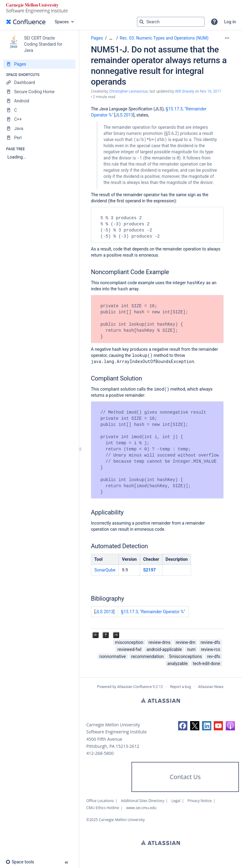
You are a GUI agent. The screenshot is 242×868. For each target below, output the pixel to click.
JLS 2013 (124, 115)
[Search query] (171, 22)
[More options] (227, 38)
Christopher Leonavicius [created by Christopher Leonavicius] (128, 91)
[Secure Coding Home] (39, 92)
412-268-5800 (100, 753)
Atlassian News (211, 687)
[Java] (39, 128)
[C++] (39, 119)
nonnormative (113, 656)
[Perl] (39, 138)
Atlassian (160, 700)
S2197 (149, 570)
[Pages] (39, 64)
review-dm (185, 642)
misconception (129, 642)
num (191, 649)
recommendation (147, 656)
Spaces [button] (62, 22)
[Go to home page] (26, 22)
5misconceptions (185, 656)
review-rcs (211, 649)
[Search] (142, 22)
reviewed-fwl (129, 649)
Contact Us (185, 777)
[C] (39, 110)
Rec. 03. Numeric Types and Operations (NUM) (164, 38)
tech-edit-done (207, 663)
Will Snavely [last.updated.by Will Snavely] (185, 91)
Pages (97, 38)
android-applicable (164, 649)
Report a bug (181, 687)
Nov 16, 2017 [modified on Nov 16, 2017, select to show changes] (211, 91)
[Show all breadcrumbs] (111, 38)
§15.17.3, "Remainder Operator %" (153, 612)
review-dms (160, 642)
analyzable (178, 663)
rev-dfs (214, 656)
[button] (214, 22)
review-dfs (210, 642)
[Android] (39, 101)
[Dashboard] (39, 82)
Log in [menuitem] (230, 22)
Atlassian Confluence (134, 687)
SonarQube (105, 570)
